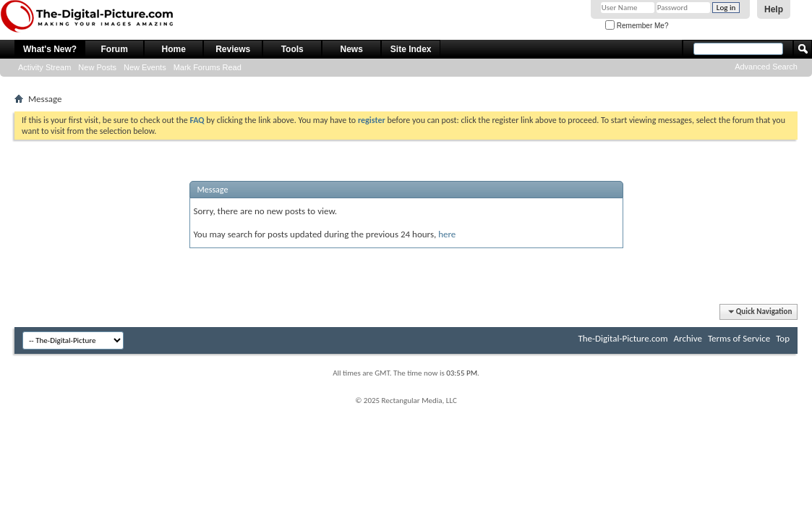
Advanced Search (766, 67)
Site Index (411, 49)
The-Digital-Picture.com (623, 338)
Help (774, 9)
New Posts (97, 67)
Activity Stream (44, 67)
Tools (292, 49)
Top (783, 338)
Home (174, 49)
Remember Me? (637, 26)
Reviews (233, 49)
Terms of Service (739, 338)
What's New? (50, 49)
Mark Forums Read (208, 67)
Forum (115, 49)
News (352, 49)
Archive (688, 338)
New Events (145, 67)
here (447, 234)
